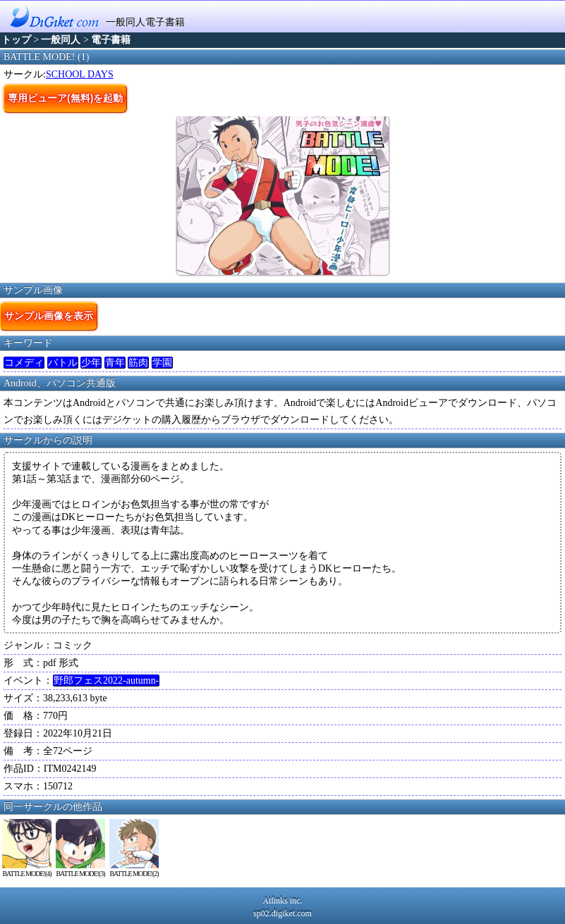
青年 (115, 363)
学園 (162, 363)
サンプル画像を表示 (49, 316)
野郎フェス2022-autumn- (106, 680)
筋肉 (138, 363)
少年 (91, 363)
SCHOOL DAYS (80, 74)
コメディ (24, 363)
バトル (63, 363)
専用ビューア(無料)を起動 (65, 98)
